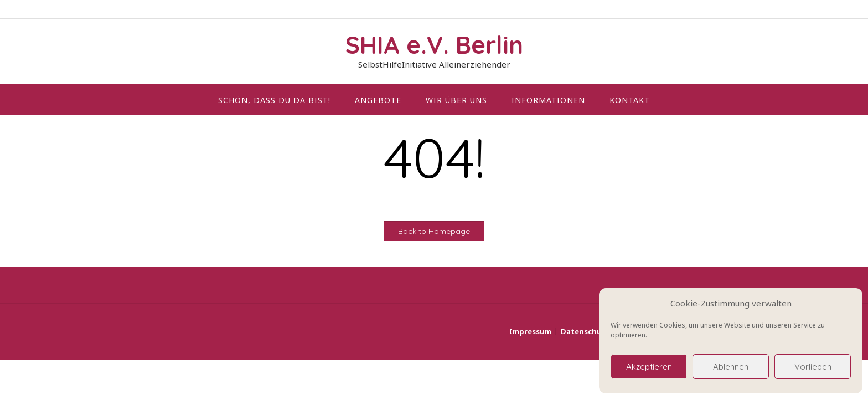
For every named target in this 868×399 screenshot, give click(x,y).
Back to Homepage (434, 231)
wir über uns (456, 100)
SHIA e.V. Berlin (434, 45)
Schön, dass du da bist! (274, 100)
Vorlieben (813, 367)
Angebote (378, 100)
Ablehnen (731, 367)
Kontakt (630, 100)
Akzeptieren (649, 367)
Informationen (548, 100)
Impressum (530, 332)
